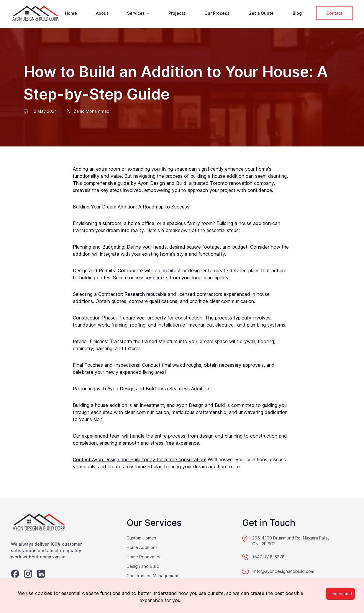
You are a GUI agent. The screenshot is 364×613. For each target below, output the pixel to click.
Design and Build (143, 566)
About (102, 13)
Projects (177, 13)
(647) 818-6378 (269, 557)
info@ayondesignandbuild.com (284, 571)
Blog (297, 13)
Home (71, 13)
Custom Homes (141, 538)
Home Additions (142, 547)
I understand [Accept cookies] (340, 594)
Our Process (217, 13)
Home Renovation (144, 557)
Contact (334, 13)
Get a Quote (261, 13)
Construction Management (153, 576)
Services (138, 13)
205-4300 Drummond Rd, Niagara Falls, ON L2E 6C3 (291, 541)
